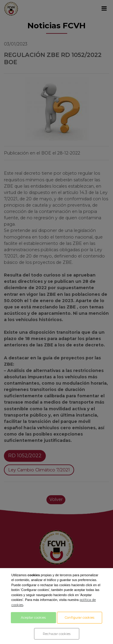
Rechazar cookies (57, 634)
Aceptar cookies (33, 617)
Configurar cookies (80, 617)
